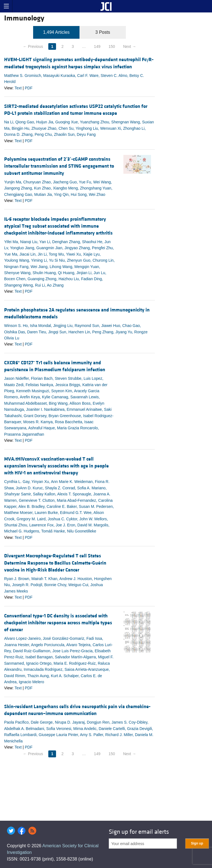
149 (97, 46)
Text (18, 88)
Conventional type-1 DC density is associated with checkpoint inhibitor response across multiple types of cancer (58, 623)
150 (112, 46)
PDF (29, 88)
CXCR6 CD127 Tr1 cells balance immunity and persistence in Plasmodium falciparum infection (55, 366)
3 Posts (103, 32)
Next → (130, 46)
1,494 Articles (56, 32)
